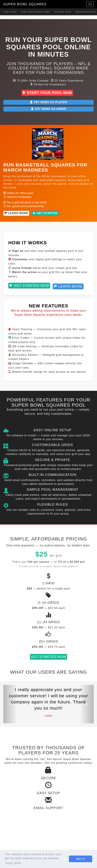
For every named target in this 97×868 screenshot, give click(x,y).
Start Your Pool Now (47, 93)
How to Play (10, 12)
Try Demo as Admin (48, 109)
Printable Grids (63, 12)
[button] (10, 704)
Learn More (16, 213)
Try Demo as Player (49, 102)
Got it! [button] (81, 859)
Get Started (45, 213)
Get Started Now (29, 285)
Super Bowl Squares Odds (36, 12)
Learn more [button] (13, 863)
